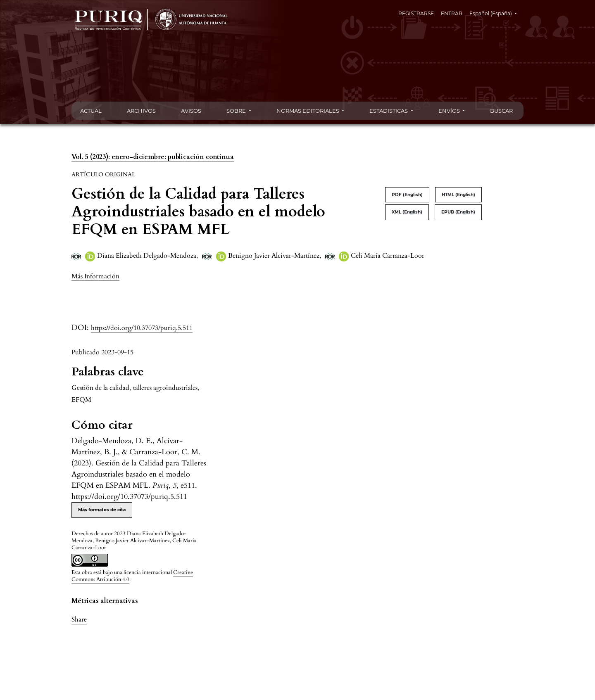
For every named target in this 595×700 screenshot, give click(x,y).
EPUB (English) (458, 212)
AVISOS (191, 111)
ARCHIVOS (141, 111)
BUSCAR (501, 111)
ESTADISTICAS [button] (389, 111)
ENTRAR (452, 13)
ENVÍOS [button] (450, 111)
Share (79, 619)
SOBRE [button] (237, 111)
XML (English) (407, 212)
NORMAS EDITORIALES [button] (308, 111)
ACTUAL (91, 111)
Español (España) (496, 13)
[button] (95, 276)
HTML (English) (458, 195)
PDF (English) (407, 195)
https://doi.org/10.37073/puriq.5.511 (142, 328)
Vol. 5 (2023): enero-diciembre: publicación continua (153, 157)
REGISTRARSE (416, 13)
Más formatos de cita (102, 510)
